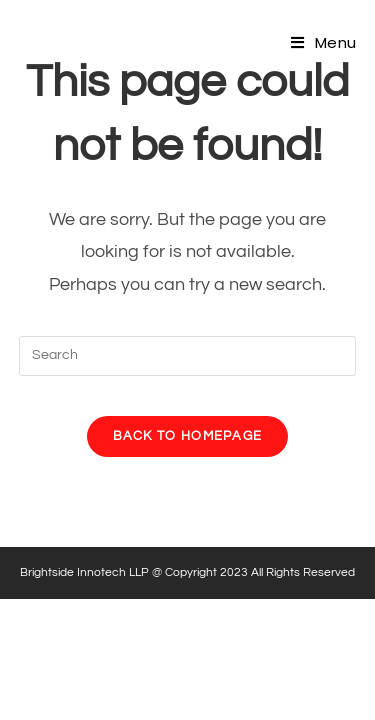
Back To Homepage (188, 436)
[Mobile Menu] (323, 42)
